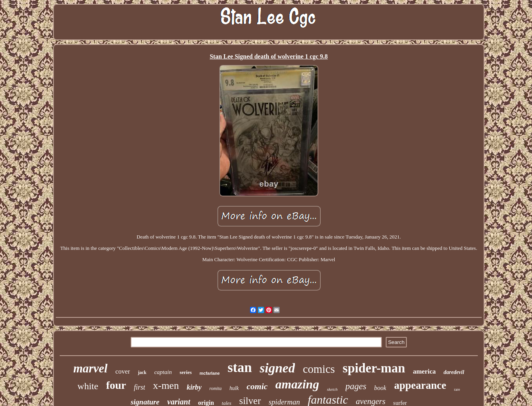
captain (163, 372)
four (116, 385)
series (185, 372)
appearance (420, 385)
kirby (194, 387)
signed (278, 368)
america (425, 371)
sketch (332, 389)
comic (257, 386)
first (139, 387)
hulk (234, 388)
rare (457, 389)
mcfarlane (210, 373)
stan (239, 368)
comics (319, 369)
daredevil (454, 372)
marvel (90, 368)
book (380, 388)
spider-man (374, 368)
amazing (297, 384)
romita (216, 388)
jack (142, 372)
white (88, 386)
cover (123, 371)
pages (356, 386)
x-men (166, 386)
